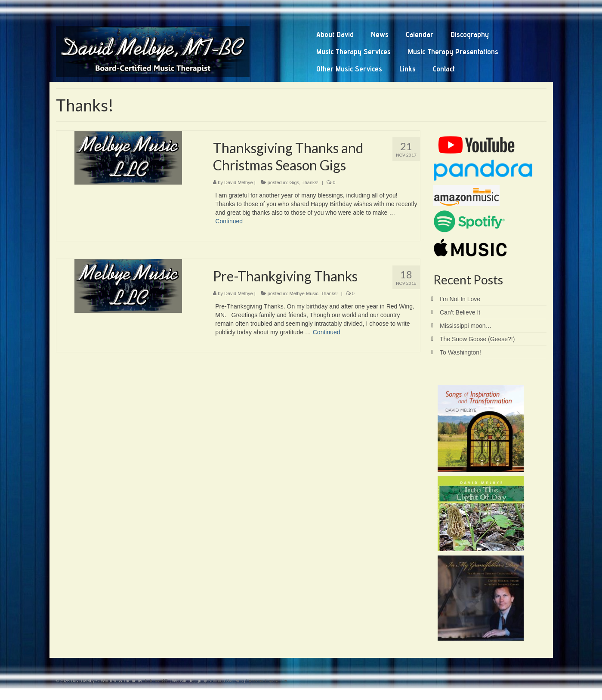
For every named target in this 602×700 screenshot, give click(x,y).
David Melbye (239, 182)
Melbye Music (304, 293)
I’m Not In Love (460, 299)
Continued (229, 221)
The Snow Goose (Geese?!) (477, 339)
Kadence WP (156, 681)
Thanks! (310, 182)
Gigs (294, 182)
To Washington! (460, 352)
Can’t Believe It (460, 312)
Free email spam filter (267, 681)
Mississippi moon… (466, 326)
